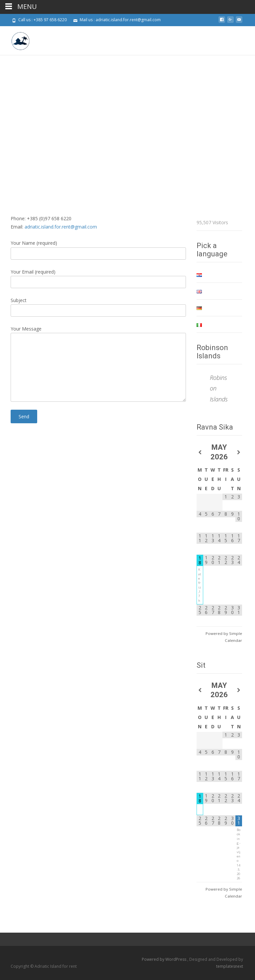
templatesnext (230, 966)
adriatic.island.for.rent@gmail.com (61, 227)
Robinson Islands (212, 352)
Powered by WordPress (165, 959)
